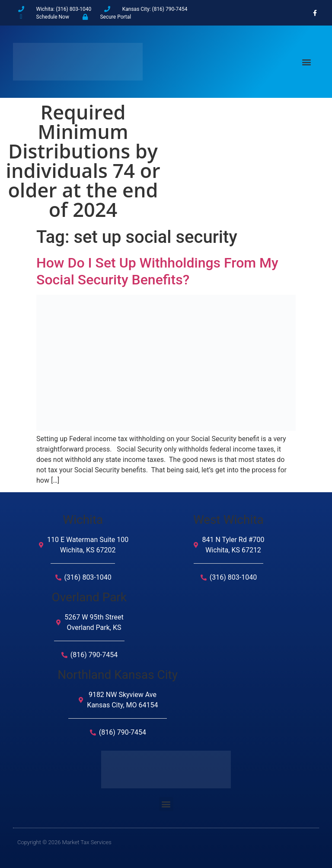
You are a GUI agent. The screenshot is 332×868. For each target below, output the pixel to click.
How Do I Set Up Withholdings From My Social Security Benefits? (157, 271)
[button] (307, 62)
